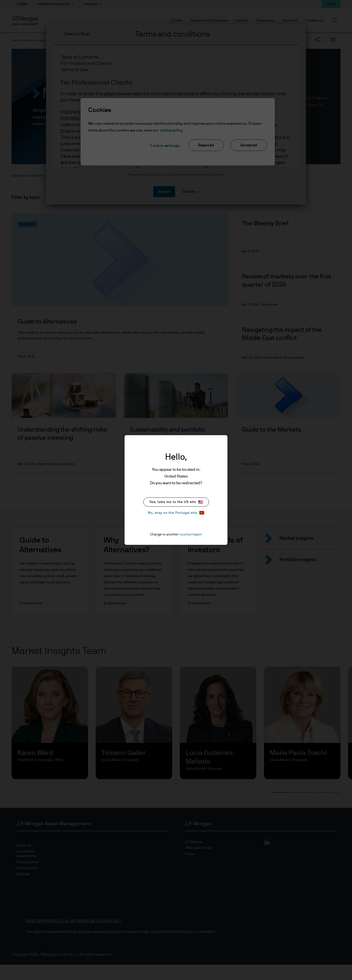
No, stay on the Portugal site (176, 513)
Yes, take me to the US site (176, 502)
